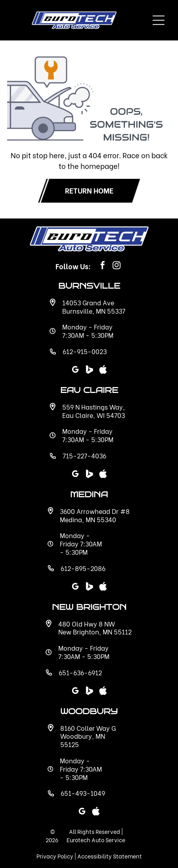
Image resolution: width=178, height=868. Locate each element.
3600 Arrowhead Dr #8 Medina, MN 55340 (95, 515)
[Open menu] (159, 20)
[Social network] (89, 692)
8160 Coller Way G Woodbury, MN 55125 (88, 736)
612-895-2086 (83, 568)
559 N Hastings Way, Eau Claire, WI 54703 (94, 411)
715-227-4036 (84, 455)
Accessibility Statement (110, 856)
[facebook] (103, 266)
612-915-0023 (85, 351)
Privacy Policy (55, 856)
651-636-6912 (80, 672)
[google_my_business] (75, 692)
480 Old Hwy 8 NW (87, 624)
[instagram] (117, 266)
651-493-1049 (83, 793)
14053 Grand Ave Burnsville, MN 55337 (94, 307)
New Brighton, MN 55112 (95, 631)
